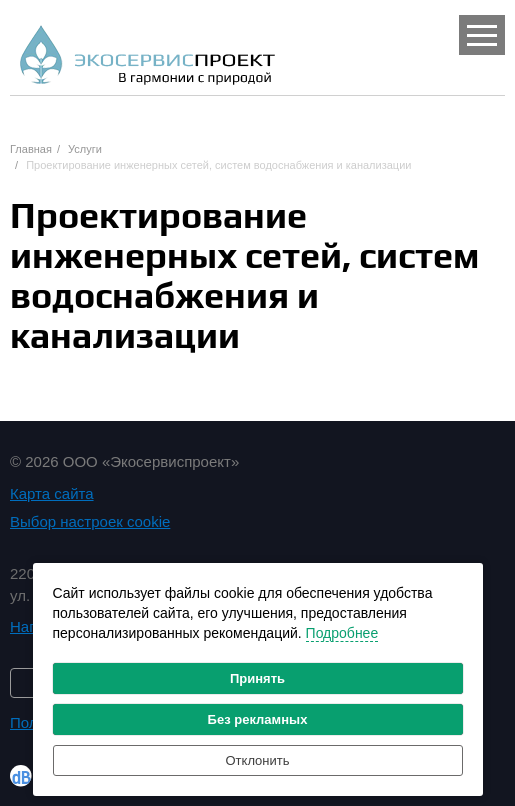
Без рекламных (258, 719)
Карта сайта (52, 493)
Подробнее (342, 633)
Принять (257, 678)
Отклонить (257, 760)
